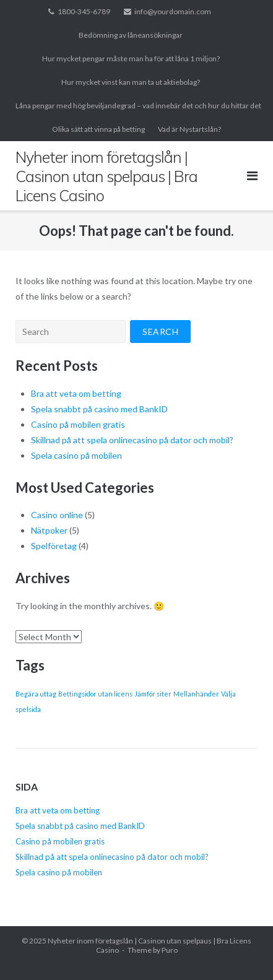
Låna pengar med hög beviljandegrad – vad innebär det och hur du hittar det (138, 106)
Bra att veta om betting (76, 393)
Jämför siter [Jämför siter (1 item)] (153, 694)
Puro (170, 950)
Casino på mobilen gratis (79, 424)
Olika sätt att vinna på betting (98, 129)
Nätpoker (49, 530)
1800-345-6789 (84, 11)
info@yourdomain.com (173, 11)
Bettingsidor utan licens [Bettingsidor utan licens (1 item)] (95, 694)
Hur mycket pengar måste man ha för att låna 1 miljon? (131, 59)
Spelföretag (54, 546)
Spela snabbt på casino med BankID (99, 409)
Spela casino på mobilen (77, 455)
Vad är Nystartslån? (189, 129)
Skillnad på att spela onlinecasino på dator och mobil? (133, 440)
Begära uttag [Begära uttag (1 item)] (36, 694)
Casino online (57, 515)
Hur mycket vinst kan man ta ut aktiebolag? (131, 82)
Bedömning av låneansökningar (131, 35)
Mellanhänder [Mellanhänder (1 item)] (196, 694)
